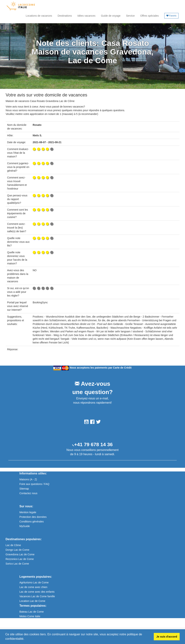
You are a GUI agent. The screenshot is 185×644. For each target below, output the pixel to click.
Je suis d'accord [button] (167, 637)
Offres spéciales (150, 16)
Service (130, 16)
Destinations (65, 16)
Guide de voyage (111, 16)
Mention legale (28, 512)
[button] (26, 639)
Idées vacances (86, 16)
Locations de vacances (39, 16)
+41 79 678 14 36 (93, 444)
